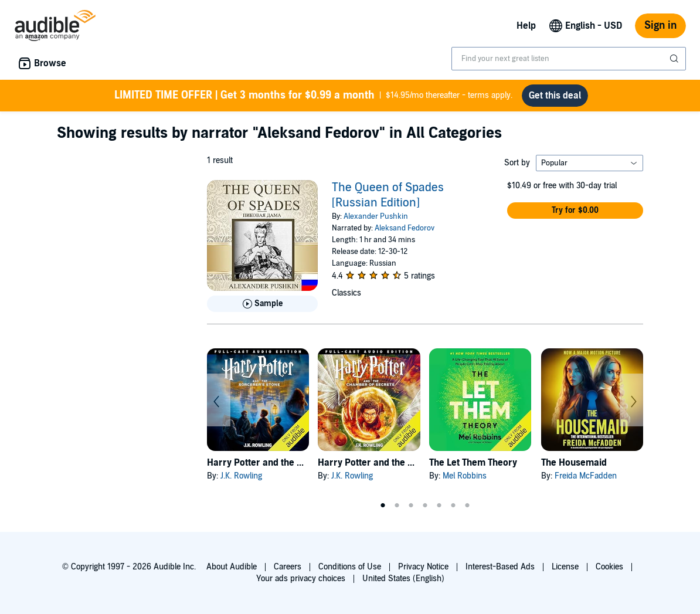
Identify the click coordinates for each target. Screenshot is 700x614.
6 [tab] (453, 506)
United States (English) (403, 579)
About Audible (232, 567)
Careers (288, 567)
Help (526, 26)
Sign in (660, 26)
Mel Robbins (465, 476)
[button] (575, 211)
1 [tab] (383, 506)
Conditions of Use (350, 567)
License (565, 567)
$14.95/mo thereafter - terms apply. (313, 96)
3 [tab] (411, 506)
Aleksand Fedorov (405, 228)
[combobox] (569, 59)
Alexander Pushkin (376, 216)
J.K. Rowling (241, 476)
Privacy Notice (423, 567)
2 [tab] (397, 506)
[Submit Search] (675, 59)
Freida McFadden (586, 476)
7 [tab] (467, 506)
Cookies (609, 567)
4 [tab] (425, 506)
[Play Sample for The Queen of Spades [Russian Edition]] (262, 304)
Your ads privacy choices (301, 579)
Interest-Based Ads (500, 567)
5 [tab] (439, 506)
